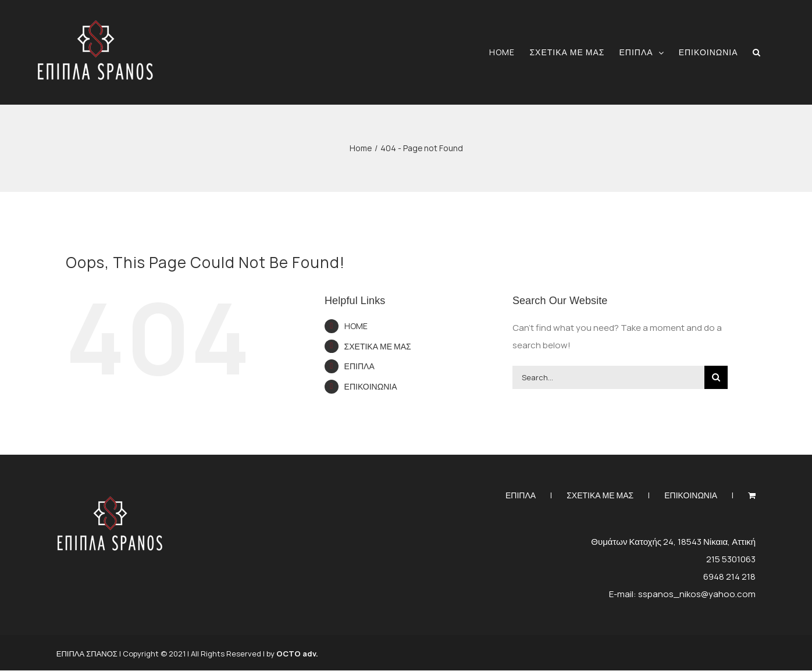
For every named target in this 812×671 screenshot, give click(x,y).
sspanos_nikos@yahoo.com (697, 594)
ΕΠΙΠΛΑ (359, 366)
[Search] (716, 377)
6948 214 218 (729, 577)
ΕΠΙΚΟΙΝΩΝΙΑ (371, 386)
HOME (356, 326)
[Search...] (608, 377)
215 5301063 (731, 559)
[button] (757, 52)
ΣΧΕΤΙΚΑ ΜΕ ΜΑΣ (378, 346)
